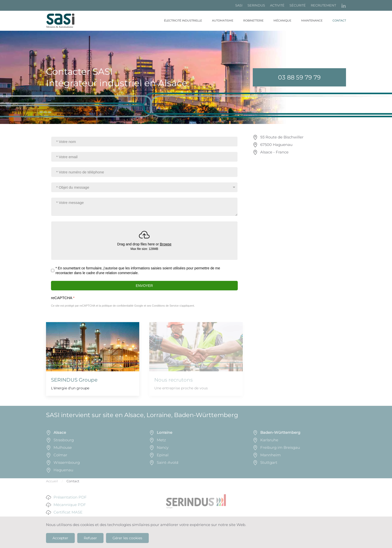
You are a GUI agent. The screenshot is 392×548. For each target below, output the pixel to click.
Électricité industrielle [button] (183, 20)
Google (139, 306)
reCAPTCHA (63, 298)
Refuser (90, 538)
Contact (339, 20)
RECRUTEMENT (323, 5)
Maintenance (312, 20)
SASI (239, 5)
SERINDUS (256, 5)
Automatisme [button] (223, 20)
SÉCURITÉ (298, 5)
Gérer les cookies (127, 538)
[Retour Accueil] (63, 21)
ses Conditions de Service (163, 306)
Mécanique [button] (282, 20)
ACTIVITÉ (277, 5)
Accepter (60, 538)
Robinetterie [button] (253, 20)
